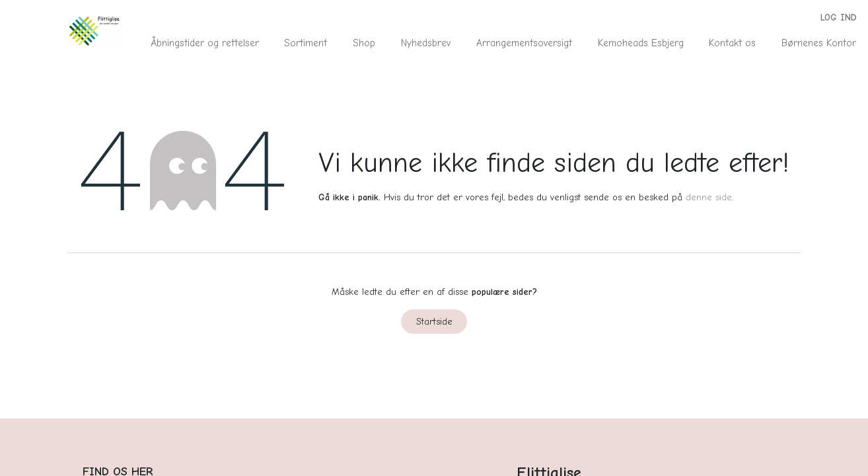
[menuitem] (204, 43)
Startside (434, 322)
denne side (709, 197)
